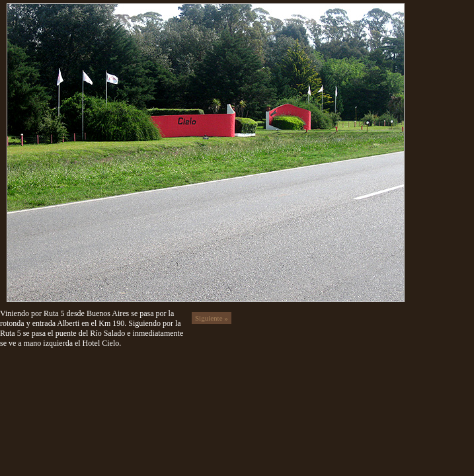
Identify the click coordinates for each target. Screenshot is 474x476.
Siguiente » (212, 318)
